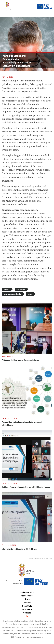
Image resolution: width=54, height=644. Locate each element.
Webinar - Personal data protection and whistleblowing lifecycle (26, 487)
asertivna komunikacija (12, 294)
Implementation (27, 592)
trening (6, 289)
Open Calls (27, 606)
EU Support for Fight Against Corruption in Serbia (21, 360)
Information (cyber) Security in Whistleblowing (20, 549)
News (27, 599)
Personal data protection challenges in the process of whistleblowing (22, 423)
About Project (27, 596)
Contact (27, 613)
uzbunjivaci (21, 289)
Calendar (27, 602)
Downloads (27, 609)
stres (30, 294)
